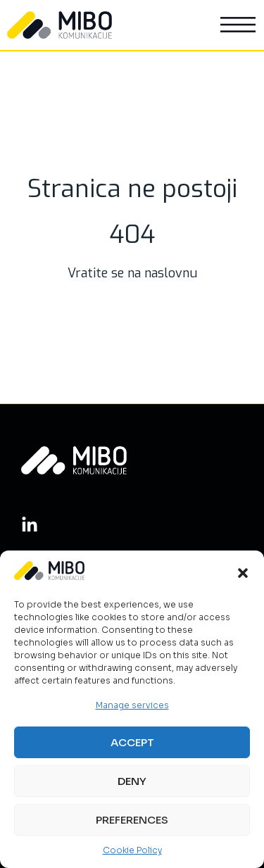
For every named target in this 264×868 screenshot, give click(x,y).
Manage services (132, 705)
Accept (132, 742)
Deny (132, 781)
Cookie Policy (132, 850)
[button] (243, 573)
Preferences (132, 820)
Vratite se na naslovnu (132, 273)
